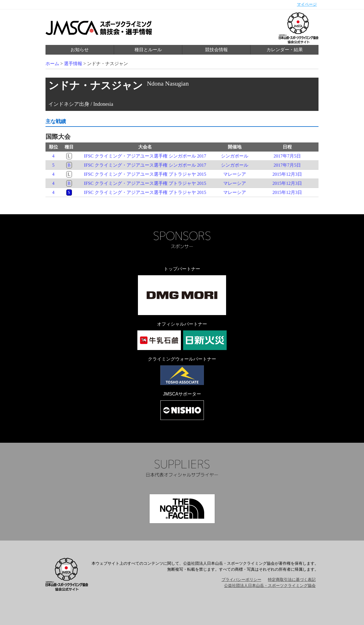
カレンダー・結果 (285, 50)
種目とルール (148, 50)
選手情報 (73, 64)
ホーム (52, 64)
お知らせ (80, 50)
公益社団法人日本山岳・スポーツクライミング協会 (270, 586)
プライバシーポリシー (241, 580)
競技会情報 (216, 50)
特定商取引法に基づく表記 (292, 580)
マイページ (307, 4)
